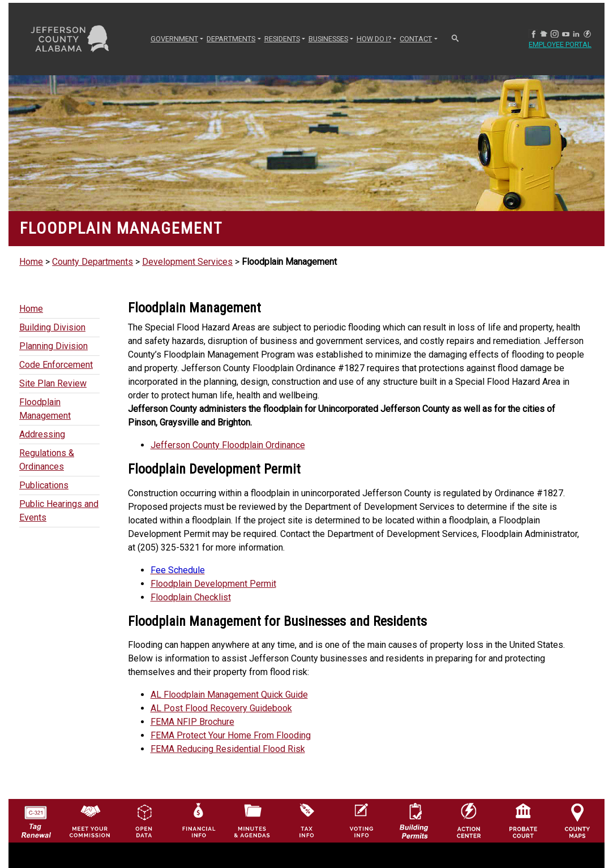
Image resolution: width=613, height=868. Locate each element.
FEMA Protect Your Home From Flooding (231, 735)
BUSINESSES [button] (328, 39)
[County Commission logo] (90, 820)
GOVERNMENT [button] (174, 39)
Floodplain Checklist (191, 597)
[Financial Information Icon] (198, 820)
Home (31, 262)
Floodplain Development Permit (213, 584)
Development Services (187, 262)
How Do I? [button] (374, 39)
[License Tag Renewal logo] (36, 818)
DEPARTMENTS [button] (231, 39)
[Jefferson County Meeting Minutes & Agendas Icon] (252, 820)
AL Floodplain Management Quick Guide (229, 695)
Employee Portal (565, 46)
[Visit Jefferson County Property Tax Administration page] (306, 820)
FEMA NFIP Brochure (192, 722)
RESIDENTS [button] (282, 39)
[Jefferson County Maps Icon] (578, 820)
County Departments (93, 262)
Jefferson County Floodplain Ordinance (228, 445)
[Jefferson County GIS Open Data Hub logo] (144, 820)
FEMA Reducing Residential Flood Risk (228, 749)
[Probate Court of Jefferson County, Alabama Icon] (523, 820)
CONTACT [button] (416, 39)
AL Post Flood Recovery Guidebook (221, 708)
